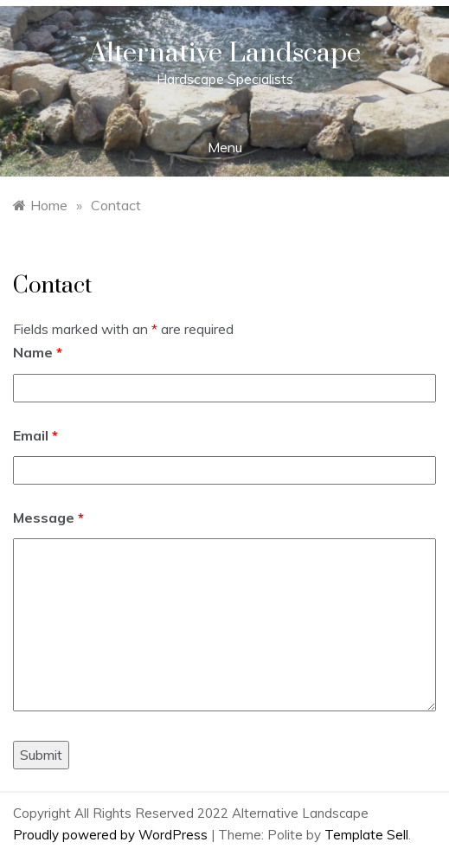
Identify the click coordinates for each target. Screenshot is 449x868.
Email (35, 435)
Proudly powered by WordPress (112, 835)
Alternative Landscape (225, 53)
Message (48, 518)
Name (38, 352)
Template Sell (366, 835)
